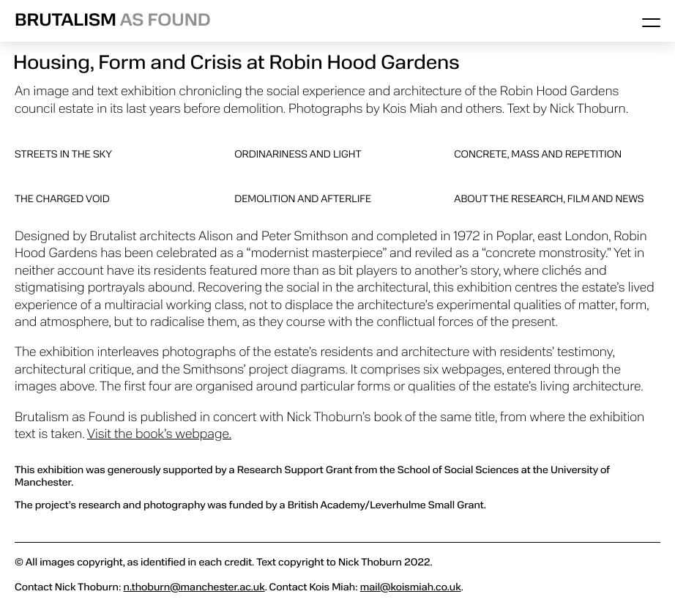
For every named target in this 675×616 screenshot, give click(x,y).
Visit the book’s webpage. (159, 435)
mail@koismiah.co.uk (411, 588)
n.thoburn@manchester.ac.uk (194, 588)
